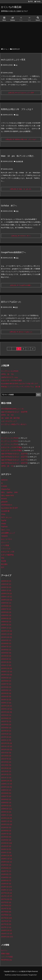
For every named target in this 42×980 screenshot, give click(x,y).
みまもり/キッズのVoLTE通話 (11, 380)
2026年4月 (6, 581)
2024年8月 (6, 643)
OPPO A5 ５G (7, 374)
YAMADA (4, 536)
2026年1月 (6, 590)
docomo (4, 499)
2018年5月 (6, 877)
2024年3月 (6, 659)
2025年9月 (6, 603)
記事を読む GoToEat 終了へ (21, 236)
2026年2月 (6, 587)
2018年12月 (6, 856)
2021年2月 (6, 774)
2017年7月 (6, 909)
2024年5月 (6, 653)
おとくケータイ (7, 539)
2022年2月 (6, 737)
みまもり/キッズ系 (8, 552)
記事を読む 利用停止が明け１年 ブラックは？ (21, 139)
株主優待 (4, 564)
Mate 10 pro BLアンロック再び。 (18, 156)
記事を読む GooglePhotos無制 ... (21, 285)
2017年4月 (6, 918)
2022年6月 (6, 725)
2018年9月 (6, 865)
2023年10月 (6, 675)
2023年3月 (6, 696)
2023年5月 (6, 690)
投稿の (5, 953)
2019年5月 (6, 840)
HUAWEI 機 (19, 161)
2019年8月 (6, 831)
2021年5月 (6, 765)
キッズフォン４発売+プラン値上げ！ (14, 424)
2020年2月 (6, 812)
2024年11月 (6, 634)
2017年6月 (6, 912)
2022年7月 (6, 721)
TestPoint (4, 527)
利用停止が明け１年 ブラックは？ (17, 109)
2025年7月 (6, 609)
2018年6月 (6, 874)
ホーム (5, 49)
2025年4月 (6, 618)
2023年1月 (6, 703)
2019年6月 (6, 837)
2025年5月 (6, 615)
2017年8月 (6, 905)
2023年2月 (6, 700)
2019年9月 (6, 827)
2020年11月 (6, 784)
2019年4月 (6, 843)
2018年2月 (6, 887)
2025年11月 (6, 597)
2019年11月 (6, 821)
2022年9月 (6, 715)
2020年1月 (6, 815)
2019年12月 (6, 818)
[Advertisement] (21, 34)
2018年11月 (6, 859)
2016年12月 (6, 930)
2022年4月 (6, 731)
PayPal (4, 520)
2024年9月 (6, 640)
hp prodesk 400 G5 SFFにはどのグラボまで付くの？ (20, 383)
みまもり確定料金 (7, 555)
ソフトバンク (6, 548)
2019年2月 (6, 849)
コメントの (7, 957)
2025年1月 (6, 628)
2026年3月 (6, 584)
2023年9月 (6, 678)
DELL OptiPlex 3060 (9, 492)
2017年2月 (6, 924)
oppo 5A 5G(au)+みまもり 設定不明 (14, 412)
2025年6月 (6, 612)
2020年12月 (6, 781)
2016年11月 (6, 934)
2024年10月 (6, 637)
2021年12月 (6, 743)
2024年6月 (6, 650)
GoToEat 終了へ (9, 206)
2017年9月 (6, 902)
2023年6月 (6, 687)
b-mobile (4, 486)
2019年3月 (6, 846)
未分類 (3, 561)
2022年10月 (6, 712)
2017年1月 (6, 927)
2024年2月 (6, 662)
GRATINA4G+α (6, 505)
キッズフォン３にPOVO (10, 371)
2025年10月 (6, 600)
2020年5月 (6, 803)
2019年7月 (6, 834)
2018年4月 (6, 881)
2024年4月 (6, 656)
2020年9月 (6, 790)
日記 (17, 115)
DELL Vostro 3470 (7, 495)
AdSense (4, 480)
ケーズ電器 (5, 545)
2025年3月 (6, 622)
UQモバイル (5, 530)
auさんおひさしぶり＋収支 (13, 60)
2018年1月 (6, 890)
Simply (3, 524)
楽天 (16, 307)
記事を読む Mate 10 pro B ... (21, 189)
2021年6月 (6, 762)
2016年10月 (7, 937)
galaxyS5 (4, 502)
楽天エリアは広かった (11, 302)
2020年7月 (6, 796)
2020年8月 (6, 793)
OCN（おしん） (7, 517)
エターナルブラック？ (9, 421)
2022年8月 (6, 718)
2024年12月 (6, 631)
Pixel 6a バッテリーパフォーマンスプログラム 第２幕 (21, 387)
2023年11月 (6, 671)
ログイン (4, 950)
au (17, 65)
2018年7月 (6, 871)
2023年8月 (6, 681)
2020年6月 (6, 799)
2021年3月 (6, 771)
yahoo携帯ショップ (8, 533)
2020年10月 (6, 787)
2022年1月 (6, 740)
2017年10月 (6, 899)
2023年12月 (6, 668)
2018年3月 (6, 884)
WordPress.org (6, 960)
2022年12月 (6, 706)
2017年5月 (6, 915)
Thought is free (32, 977)
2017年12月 (6, 893)
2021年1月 (6, 778)
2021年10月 (6, 749)
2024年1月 (6, 665)
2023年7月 (6, 684)
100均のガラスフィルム (9, 377)
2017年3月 (6, 921)
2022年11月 (6, 709)
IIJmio (3, 514)
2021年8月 (6, 756)
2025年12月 (6, 594)
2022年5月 (6, 728)
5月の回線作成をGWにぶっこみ (12, 409)
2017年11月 (6, 896)
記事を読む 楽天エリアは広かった (21, 332)
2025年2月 (6, 625)
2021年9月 (6, 753)
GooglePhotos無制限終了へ (13, 252)
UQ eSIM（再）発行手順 (10, 418)
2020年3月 (6, 809)
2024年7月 (6, 647)
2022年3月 (6, 734)
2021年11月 (6, 746)
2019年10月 (6, 824)
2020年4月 (6, 806)
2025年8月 (6, 606)
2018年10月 (6, 862)
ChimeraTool (6, 489)
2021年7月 (6, 759)
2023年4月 (6, 693)
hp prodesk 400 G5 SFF (9, 508)
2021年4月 (6, 768)
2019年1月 (6, 852)
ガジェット (5, 542)
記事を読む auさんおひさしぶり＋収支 (21, 93)
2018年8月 (6, 868)
